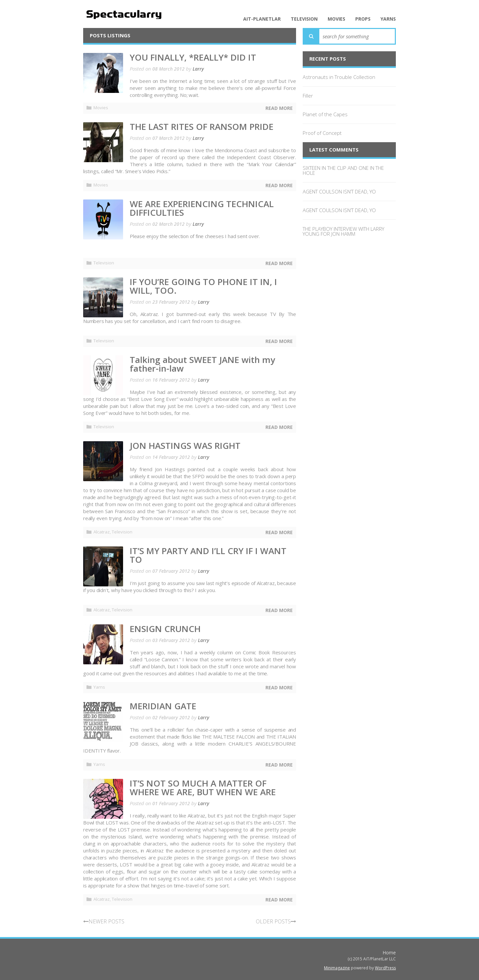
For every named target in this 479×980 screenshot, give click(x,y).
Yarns (388, 19)
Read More (279, 108)
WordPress (385, 968)
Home (389, 953)
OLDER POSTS (276, 922)
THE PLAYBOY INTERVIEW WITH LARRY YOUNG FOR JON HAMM (343, 231)
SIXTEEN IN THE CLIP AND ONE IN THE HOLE (343, 170)
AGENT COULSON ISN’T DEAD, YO (339, 191)
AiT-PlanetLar (262, 19)
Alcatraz (102, 532)
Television (304, 19)
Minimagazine (337, 968)
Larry (198, 69)
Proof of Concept (322, 133)
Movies (336, 19)
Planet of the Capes (325, 114)
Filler (308, 96)
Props (363, 19)
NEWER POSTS (104, 922)
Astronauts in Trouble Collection (339, 77)
